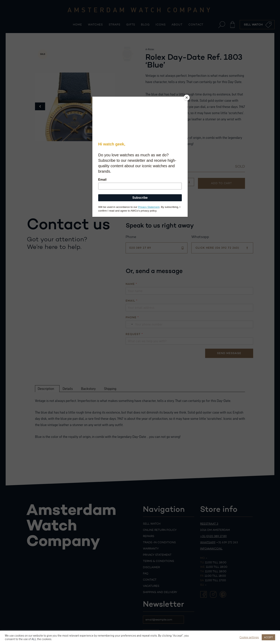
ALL (34, 639)
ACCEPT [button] (268, 637)
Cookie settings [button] (249, 637)
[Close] (187, 98)
